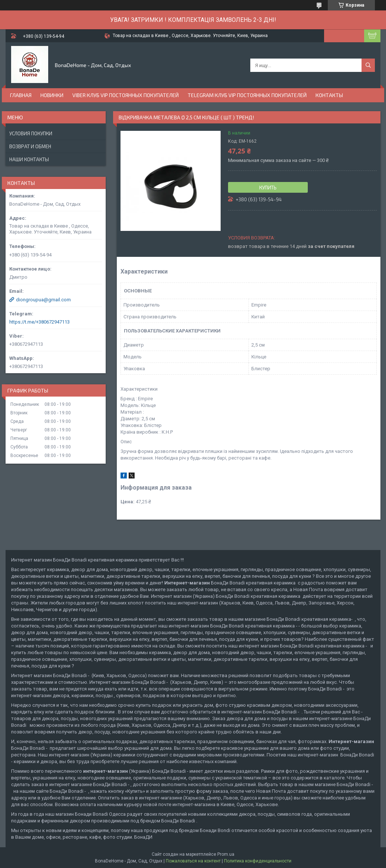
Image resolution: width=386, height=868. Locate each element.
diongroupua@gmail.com (43, 300)
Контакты (329, 95)
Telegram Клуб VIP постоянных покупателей (247, 95)
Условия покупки (31, 133)
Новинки (52, 95)
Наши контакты (29, 159)
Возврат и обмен (30, 146)
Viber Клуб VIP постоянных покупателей (126, 95)
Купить (268, 188)
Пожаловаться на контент (193, 861)
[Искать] (368, 65)
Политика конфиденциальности (258, 861)
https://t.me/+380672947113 (39, 322)
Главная (21, 95)
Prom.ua (226, 854)
